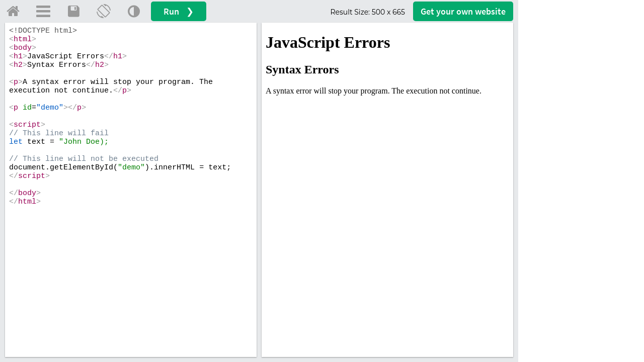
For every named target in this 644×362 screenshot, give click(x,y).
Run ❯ (179, 11)
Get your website (463, 11)
